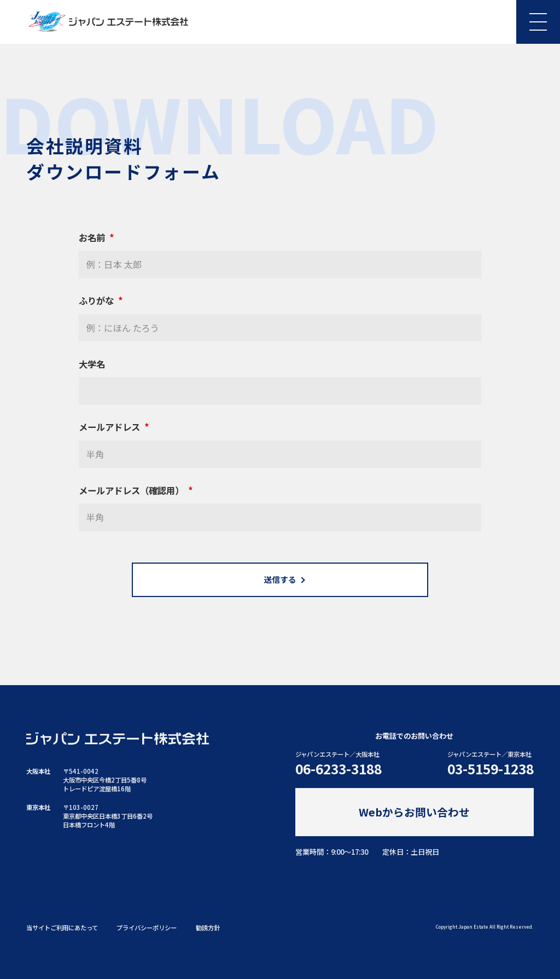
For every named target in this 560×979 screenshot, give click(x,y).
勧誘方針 (208, 928)
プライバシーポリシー (147, 928)
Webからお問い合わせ (414, 812)
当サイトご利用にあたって (62, 928)
